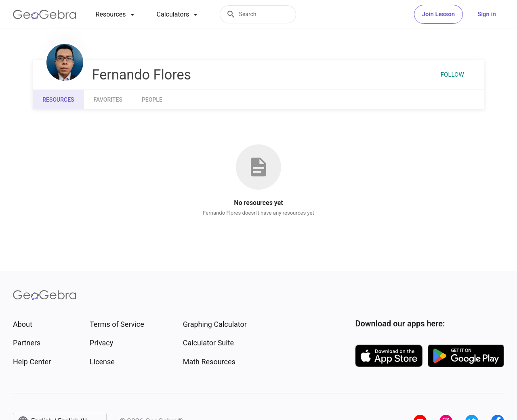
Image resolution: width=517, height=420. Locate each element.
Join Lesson (438, 14)
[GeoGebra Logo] (45, 15)
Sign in (487, 14)
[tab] (117, 15)
